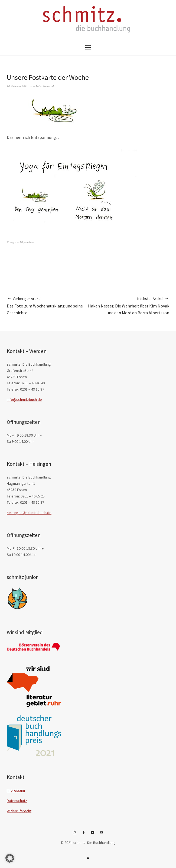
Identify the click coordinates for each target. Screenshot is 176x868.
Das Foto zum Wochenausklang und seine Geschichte (47, 306)
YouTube (93, 834)
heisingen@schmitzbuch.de (29, 513)
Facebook (84, 834)
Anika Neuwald (45, 86)
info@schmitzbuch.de (24, 399)
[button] (10, 858)
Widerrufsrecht (19, 811)
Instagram (75, 834)
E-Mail (102, 834)
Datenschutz (17, 801)
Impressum (16, 790)
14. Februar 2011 (17, 86)
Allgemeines (27, 242)
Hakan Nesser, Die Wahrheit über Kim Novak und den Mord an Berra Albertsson (129, 306)
